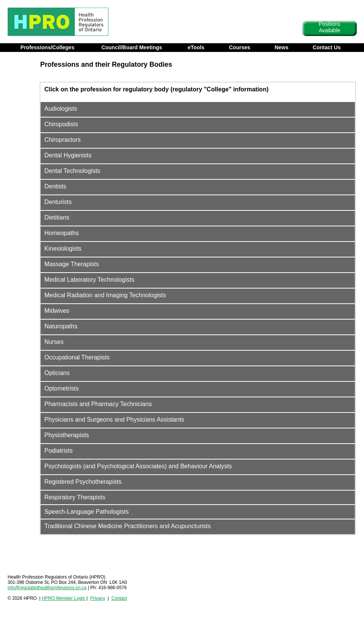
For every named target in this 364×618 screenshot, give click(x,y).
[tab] (198, 90)
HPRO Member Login (64, 598)
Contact (119, 598)
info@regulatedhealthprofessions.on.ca (47, 588)
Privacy (98, 598)
